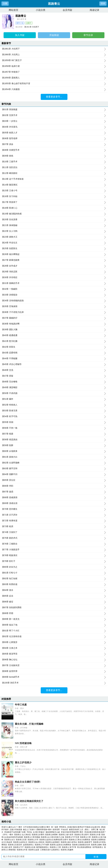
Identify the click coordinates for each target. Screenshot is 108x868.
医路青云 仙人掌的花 (23, 835)
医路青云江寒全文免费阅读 (80, 840)
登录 (103, 3)
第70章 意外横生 (54, 509)
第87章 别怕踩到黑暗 (54, 608)
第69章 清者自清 (54, 503)
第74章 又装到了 (54, 532)
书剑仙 (29, 832)
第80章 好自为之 (54, 567)
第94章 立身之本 (54, 648)
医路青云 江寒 (56, 847)
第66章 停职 (54, 486)
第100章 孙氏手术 (54, 683)
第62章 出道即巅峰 (54, 463)
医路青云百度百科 (16, 845)
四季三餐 (95, 830)
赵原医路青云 (29, 845)
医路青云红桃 (31, 847)
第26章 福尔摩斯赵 (54, 254)
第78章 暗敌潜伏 (54, 555)
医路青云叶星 (23, 850)
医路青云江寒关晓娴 (32, 837)
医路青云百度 (22, 840)
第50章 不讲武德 (54, 393)
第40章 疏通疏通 (54, 335)
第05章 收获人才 (54, 133)
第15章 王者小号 (54, 191)
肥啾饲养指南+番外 (44, 830)
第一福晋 (55, 827)
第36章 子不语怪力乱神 (54, 312)
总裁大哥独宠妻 (16, 830)
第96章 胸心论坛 (54, 660)
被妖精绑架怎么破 (53, 832)
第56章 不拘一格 (54, 428)
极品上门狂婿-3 (29, 830)
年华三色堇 (21, 705)
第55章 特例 (54, 422)
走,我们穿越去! (39, 832)
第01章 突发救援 (54, 110)
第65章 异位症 (54, 480)
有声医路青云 (98, 847)
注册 (5, 3)
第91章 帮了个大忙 (54, 631)
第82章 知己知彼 (54, 579)
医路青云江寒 (86, 837)
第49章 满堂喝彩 (54, 388)
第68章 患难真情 (54, 498)
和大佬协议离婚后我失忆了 (29, 801)
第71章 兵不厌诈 (54, 515)
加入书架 (20, 35)
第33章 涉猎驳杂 (54, 295)
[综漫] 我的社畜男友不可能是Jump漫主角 (84, 827)
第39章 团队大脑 (54, 330)
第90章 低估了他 (54, 625)
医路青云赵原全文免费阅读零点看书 (54, 840)
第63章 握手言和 (54, 469)
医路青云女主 (10, 840)
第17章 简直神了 (54, 202)
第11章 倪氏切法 (54, 167)
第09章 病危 (54, 156)
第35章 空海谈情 (54, 306)
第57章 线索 (54, 434)
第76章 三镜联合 (54, 544)
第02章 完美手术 (54, 115)
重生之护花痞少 (23, 763)
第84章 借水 (54, 590)
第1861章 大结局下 (32, 27)
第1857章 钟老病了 (54, 72)
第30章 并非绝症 (54, 278)
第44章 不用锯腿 (54, 359)
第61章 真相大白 (54, 457)
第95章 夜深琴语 (54, 654)
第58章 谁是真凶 (54, 440)
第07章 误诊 (54, 144)
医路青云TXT (19, 847)
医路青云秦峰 (97, 845)
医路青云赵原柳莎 (53, 842)
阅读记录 (94, 10)
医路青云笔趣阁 (68, 850)
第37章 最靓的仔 (54, 318)
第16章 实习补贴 (54, 196)
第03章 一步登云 (54, 121)
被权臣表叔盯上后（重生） (80, 830)
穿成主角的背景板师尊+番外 (72, 832)
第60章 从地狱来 (54, 451)
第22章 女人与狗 (54, 231)
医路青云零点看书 (82, 835)
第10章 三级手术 (54, 162)
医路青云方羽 (33, 840)
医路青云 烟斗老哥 (67, 835)
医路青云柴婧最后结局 (82, 845)
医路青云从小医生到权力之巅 (53, 837)
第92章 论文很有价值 (54, 637)
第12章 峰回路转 (54, 173)
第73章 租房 (54, 527)
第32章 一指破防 (54, 289)
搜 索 (96, 857)
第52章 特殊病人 (54, 405)
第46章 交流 (54, 370)
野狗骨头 (63, 827)
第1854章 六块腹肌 (54, 89)
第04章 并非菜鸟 (54, 127)
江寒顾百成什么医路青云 (50, 850)
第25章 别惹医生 (54, 249)
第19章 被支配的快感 (54, 214)
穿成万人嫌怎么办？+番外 (12, 827)
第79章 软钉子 (54, 561)
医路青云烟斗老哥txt (69, 842)
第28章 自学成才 (54, 266)
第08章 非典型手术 (54, 150)
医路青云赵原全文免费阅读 (61, 845)
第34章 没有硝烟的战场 (54, 301)
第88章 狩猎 (54, 613)
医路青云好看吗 (39, 835)
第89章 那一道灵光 (54, 619)
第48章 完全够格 (54, 382)
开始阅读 (54, 35)
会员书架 (67, 10)
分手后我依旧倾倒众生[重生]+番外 (37, 827)
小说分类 (41, 10)
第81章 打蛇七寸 (54, 573)
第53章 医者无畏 (54, 411)
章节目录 (88, 35)
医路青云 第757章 (70, 847)
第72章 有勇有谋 (54, 521)
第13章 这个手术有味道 (54, 179)
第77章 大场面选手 (54, 550)
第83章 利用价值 (54, 584)
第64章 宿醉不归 (54, 474)
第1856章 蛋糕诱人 (54, 78)
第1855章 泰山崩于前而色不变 (54, 84)
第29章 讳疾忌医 (54, 272)
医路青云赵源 (34, 850)
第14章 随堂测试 (54, 185)
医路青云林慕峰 (52, 835)
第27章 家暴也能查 (54, 260)
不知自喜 (64, 830)
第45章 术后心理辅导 (54, 364)
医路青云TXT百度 (73, 837)
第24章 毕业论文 (54, 243)
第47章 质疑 (54, 376)
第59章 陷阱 (54, 445)
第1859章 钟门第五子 (54, 60)
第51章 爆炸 (54, 399)
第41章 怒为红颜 (54, 341)
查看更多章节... (54, 97)
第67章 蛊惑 (54, 492)
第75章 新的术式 (54, 538)
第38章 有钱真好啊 (54, 324)
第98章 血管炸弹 (54, 671)
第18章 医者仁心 (54, 208)
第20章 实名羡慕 (54, 220)
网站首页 (14, 10)
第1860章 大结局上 (54, 55)
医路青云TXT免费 (42, 845)
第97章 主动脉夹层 (54, 665)
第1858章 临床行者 (54, 66)
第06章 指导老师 (54, 139)
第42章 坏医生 (54, 347)
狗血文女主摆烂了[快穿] (28, 782)
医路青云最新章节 (85, 842)
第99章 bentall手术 (54, 677)
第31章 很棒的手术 (54, 283)
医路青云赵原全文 (21, 842)
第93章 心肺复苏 (54, 642)
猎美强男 (56, 830)
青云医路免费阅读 (85, 847)
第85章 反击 (54, 596)
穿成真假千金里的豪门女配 (15, 832)
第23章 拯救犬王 (54, 237)
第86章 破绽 (54, 602)
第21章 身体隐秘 (54, 225)
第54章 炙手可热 (54, 416)
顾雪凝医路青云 (43, 847)
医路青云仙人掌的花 (37, 842)
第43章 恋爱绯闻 (54, 353)
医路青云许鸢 (96, 835)
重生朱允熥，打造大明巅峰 (29, 724)
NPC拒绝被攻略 (23, 743)
